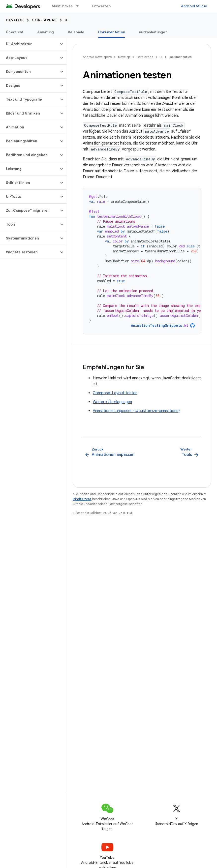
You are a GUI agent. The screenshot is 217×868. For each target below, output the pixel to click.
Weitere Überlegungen (112, 402)
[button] (29, 44)
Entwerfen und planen (111, 6)
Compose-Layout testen (115, 393)
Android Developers (97, 57)
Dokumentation (180, 57)
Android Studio (194, 6)
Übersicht (15, 32)
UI (67, 20)
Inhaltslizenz (82, 499)
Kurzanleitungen (153, 32)
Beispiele (76, 32)
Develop (15, 20)
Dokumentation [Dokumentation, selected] (112, 32)
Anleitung (46, 32)
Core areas (44, 20)
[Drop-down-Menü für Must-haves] (80, 6)
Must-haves (62, 6)
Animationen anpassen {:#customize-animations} (136, 411)
